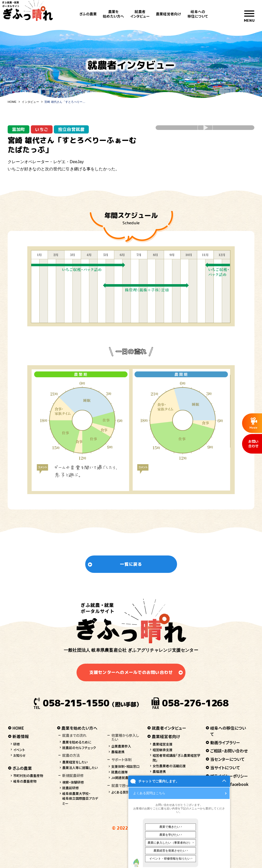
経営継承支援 (163, 750)
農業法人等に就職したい (80, 768)
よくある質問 (120, 792)
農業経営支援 (163, 744)
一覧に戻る (131, 564)
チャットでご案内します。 (156, 852)
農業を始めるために (77, 742)
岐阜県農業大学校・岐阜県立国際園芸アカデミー (80, 798)
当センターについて (227, 759)
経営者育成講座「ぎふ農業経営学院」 (176, 758)
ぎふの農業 (88, 14)
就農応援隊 (120, 772)
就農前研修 (71, 788)
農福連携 (118, 752)
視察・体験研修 (73, 782)
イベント (19, 750)
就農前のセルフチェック (79, 748)
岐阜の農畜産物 (25, 781)
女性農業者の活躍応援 (169, 766)
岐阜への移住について (198, 14)
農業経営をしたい (75, 762)
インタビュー (30, 102)
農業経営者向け (169, 14)
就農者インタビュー (140, 14)
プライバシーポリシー (229, 776)
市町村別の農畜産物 (28, 776)
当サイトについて (225, 768)
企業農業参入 (121, 746)
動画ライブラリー (225, 743)
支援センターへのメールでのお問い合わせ (131, 672)
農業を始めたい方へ (113, 14)
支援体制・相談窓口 (125, 766)
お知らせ (20, 755)
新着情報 (21, 736)
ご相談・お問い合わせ (229, 751)
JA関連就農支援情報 (126, 778)
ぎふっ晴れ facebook (229, 784)
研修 (17, 744)
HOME (12, 102)
